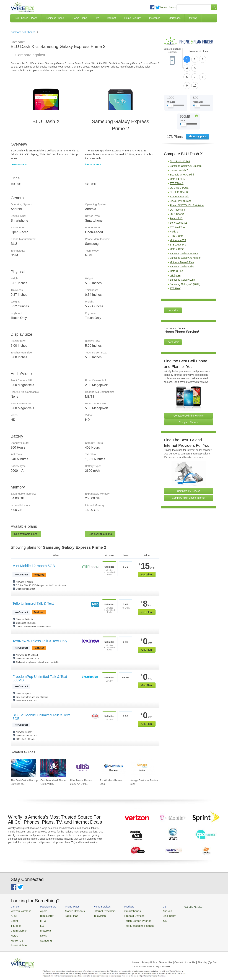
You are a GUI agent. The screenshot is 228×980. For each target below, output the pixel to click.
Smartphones (121, 911)
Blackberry (153, 915)
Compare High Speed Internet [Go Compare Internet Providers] (189, 476)
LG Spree (175, 254)
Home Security (133, 18)
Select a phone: (172, 51)
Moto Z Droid (177, 228)
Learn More (173, 289)
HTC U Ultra (177, 214)
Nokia (40, 932)
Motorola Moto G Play (182, 241)
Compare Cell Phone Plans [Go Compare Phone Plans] (189, 394)
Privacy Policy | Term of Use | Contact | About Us (168, 957)
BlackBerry (42, 915)
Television (92, 915)
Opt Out (213, 957)
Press (172, 7)
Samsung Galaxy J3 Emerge (186, 144)
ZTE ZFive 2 (177, 162)
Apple (40, 911)
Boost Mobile (17, 941)
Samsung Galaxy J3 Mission (186, 236)
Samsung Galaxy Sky (182, 245)
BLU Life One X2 (179, 171)
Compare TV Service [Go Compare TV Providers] (189, 470)
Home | (136, 957)
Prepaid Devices (123, 915)
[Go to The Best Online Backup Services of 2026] (24, 768)
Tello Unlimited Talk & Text (33, 603)
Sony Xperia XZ (178, 201)
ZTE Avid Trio (177, 206)
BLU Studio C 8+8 (180, 140)
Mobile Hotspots (70, 911)
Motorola (41, 928)
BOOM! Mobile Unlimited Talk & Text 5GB (41, 717)
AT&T (14, 915)
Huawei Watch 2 (179, 149)
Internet (111, 18)
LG (38, 923)
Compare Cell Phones (23, 32)
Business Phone (55, 18)
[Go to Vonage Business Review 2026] (142, 768)
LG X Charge (177, 193)
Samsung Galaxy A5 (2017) (185, 263)
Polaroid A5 (176, 197)
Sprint (14, 919)
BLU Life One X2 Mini (182, 153)
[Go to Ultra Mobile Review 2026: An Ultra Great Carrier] (83, 768)
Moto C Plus (177, 250)
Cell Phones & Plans (26, 18)
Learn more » (19, 164)
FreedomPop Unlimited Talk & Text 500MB (40, 678)
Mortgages (175, 18)
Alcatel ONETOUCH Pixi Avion (187, 184)
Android (152, 911)
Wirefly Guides (176, 907)
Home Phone (80, 18)
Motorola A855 (178, 219)
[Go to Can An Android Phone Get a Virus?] (53, 768)
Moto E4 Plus (177, 157)
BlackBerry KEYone (181, 179)
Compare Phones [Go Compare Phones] (189, 401)
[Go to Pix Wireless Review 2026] (113, 768)
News (164, 7)
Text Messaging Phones (127, 923)
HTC (39, 919)
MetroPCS (16, 936)
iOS (150, 919)
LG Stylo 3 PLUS (179, 166)
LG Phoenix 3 (177, 188)
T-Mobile (15, 923)
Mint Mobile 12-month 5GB (34, 566)
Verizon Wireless (19, 911)
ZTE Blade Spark (179, 175)
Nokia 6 (174, 210)
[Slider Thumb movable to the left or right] (171, 85)
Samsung (42, 936)
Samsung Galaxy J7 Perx (184, 232)
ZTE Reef (175, 267)
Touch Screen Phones (126, 919)
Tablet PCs (67, 915)
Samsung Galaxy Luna (182, 258)
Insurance (155, 18)
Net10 (14, 932)
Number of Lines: (199, 51)
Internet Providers (96, 911)
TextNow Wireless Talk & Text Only (40, 641)
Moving (193, 18)
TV (97, 18)
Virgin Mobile (17, 928)
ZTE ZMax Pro (178, 223)
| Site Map (202, 957)
